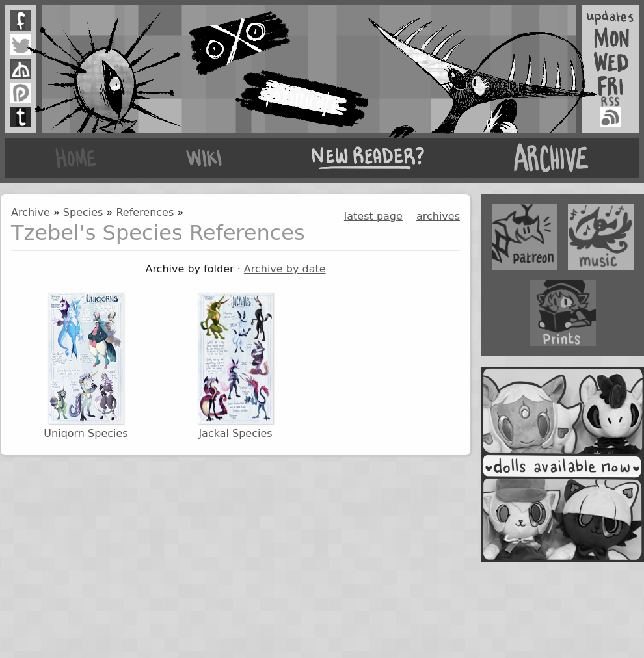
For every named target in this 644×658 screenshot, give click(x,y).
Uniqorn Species (86, 366)
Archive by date (285, 269)
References (145, 212)
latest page (373, 216)
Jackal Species (235, 366)
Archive (31, 212)
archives (438, 216)
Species (83, 212)
